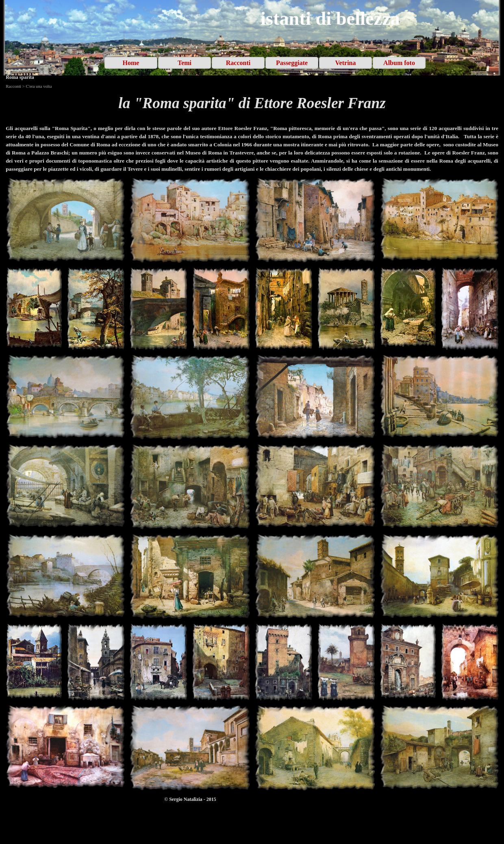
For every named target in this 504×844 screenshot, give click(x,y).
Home (131, 63)
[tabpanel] (252, 103)
